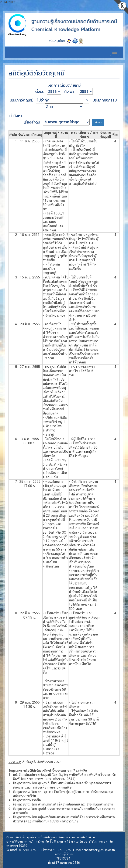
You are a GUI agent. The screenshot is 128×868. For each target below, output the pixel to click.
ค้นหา (98, 122)
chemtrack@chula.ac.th (99, 850)
